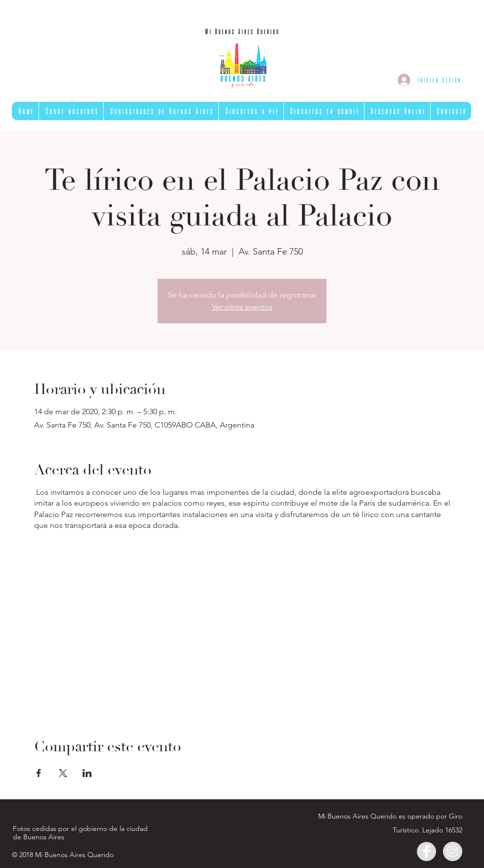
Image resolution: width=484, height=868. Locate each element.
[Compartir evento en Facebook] (39, 773)
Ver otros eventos (242, 307)
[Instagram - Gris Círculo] (453, 851)
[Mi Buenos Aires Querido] (242, 32)
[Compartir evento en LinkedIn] (87, 773)
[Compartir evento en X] (63, 773)
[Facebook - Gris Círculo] (426, 851)
